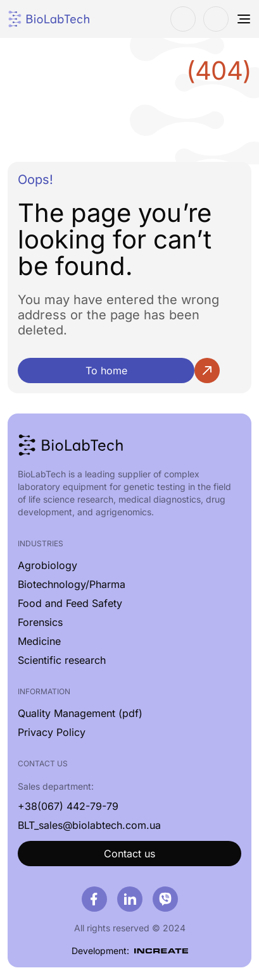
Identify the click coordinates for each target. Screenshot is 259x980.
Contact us (129, 854)
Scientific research (62, 660)
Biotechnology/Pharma (72, 584)
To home (106, 371)
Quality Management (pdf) (80, 713)
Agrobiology (47, 565)
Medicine (39, 641)
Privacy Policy (52, 732)
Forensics (40, 622)
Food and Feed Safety (70, 603)
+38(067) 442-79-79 (68, 806)
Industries (41, 543)
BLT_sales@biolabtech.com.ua (89, 825)
